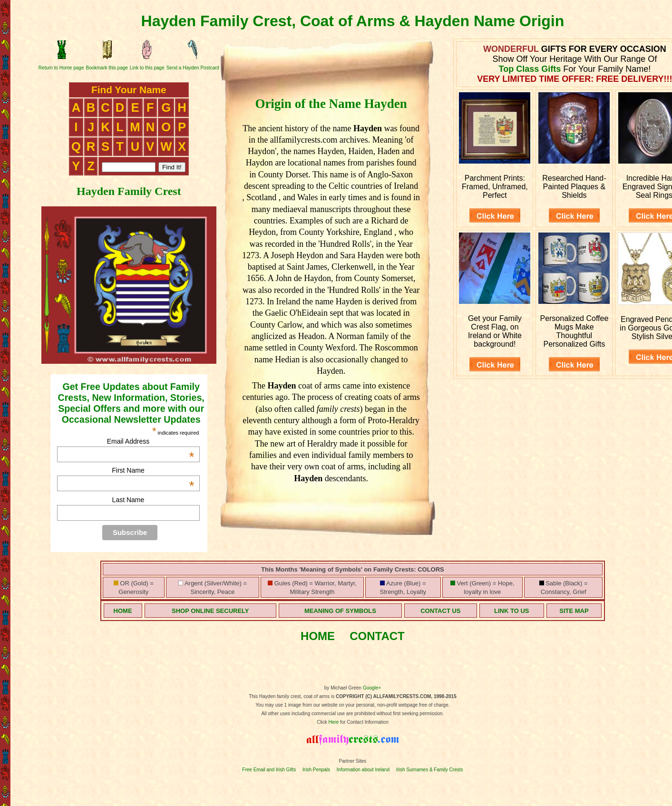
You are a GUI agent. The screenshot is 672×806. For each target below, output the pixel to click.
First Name (153, 470)
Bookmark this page (107, 68)
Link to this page (147, 68)
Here (334, 722)
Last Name (128, 500)
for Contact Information (364, 722)
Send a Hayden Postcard (193, 68)
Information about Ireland (363, 770)
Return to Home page (61, 68)
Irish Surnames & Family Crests (430, 770)
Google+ (372, 688)
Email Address (151, 441)
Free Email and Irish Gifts (269, 770)
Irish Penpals (316, 770)
